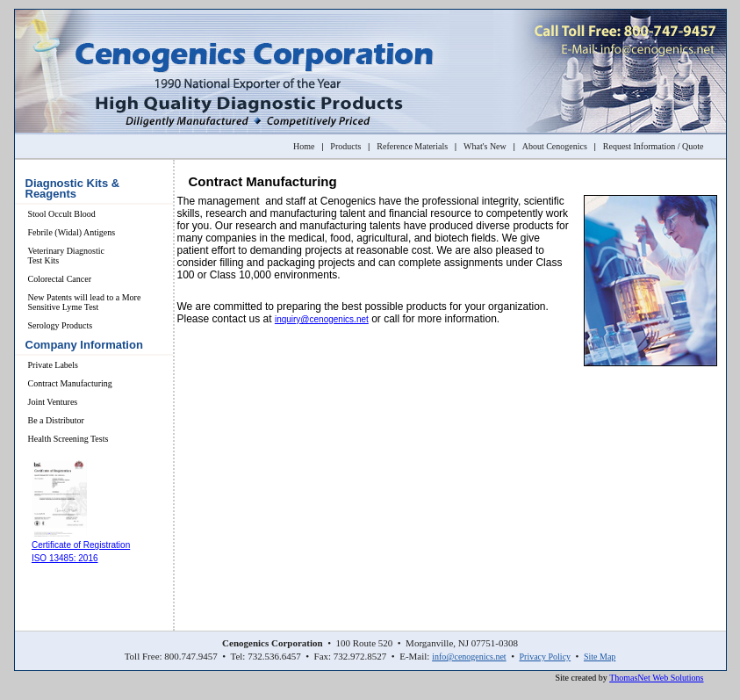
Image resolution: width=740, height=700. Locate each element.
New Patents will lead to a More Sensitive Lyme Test (85, 302)
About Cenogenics (555, 146)
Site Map (600, 657)
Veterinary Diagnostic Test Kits (66, 256)
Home (304, 146)
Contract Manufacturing (70, 383)
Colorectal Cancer (60, 279)
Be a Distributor (56, 420)
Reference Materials (412, 146)
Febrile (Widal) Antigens (72, 232)
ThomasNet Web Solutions (656, 678)
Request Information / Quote (654, 146)
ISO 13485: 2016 (65, 558)
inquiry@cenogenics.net (322, 319)
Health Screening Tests (68, 439)
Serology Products (61, 325)
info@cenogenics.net (469, 657)
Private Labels (53, 365)
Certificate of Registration (81, 545)
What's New (485, 146)
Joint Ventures (53, 402)
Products (345, 146)
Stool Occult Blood (62, 214)
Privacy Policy (545, 657)
